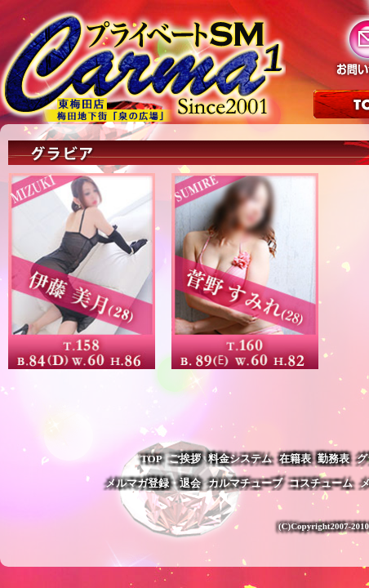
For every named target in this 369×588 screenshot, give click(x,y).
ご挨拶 (185, 459)
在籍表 (295, 459)
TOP (151, 459)
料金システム (240, 459)
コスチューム (321, 483)
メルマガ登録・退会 (153, 483)
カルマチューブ (245, 483)
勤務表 (333, 459)
